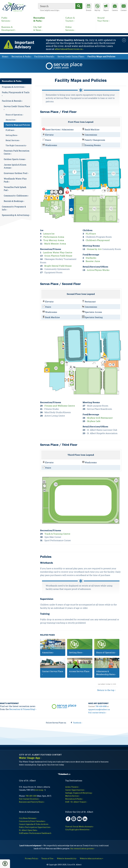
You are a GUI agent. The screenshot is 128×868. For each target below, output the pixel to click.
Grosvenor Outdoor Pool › (16, 173)
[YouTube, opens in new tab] (79, 819)
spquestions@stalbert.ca (99, 709)
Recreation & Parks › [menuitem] (22, 56)
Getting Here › (12, 135)
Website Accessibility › (67, 858)
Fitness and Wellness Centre (60, 406)
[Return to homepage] (14, 7)
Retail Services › (13, 140)
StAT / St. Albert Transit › (76, 802)
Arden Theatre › (72, 787)
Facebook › (78, 723)
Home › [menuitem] (5, 56)
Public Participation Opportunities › (35, 827)
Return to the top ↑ (106, 690)
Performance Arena (54, 237)
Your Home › (112, 19)
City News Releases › (28, 818)
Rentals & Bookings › (14, 201)
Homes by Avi (94, 249)
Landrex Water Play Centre (58, 252)
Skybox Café (94, 421)
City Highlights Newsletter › (78, 830)
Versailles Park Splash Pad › (15, 189)
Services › (16, 19)
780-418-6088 (101, 706)
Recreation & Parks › (12, 81)
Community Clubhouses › (16, 196)
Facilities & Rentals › (12, 101)
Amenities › (11, 120)
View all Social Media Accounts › (79, 827)
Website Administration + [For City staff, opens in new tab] (91, 858)
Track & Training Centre (57, 534)
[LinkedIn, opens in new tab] (85, 819)
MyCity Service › (72, 796)
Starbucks (91, 258)
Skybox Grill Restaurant (100, 418)
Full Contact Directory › (29, 799)
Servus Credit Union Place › (17, 108)
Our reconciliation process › (82, 848)
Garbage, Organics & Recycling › (79, 793)
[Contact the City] (124, 7)
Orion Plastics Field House (58, 256)
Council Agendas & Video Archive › (34, 824)
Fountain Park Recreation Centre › (17, 152)
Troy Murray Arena (54, 240)
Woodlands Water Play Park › (15, 180)
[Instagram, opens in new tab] (74, 819)
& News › (48, 28)
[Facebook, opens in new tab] (68, 819)
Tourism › (80, 19)
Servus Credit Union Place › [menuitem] (71, 56)
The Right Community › (16, 145)
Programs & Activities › (14, 87)
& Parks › (48, 19)
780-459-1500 (31, 796)
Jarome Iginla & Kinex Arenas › (15, 166)
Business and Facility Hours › (32, 802)
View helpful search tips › (50, 10)
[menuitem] (101, 56)
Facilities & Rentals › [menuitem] (45, 56)
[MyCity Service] (97, 7)
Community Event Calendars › (32, 821)
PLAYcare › (10, 130)
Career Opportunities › (75, 790)
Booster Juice (93, 261)
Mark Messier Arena (55, 244)
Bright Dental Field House (58, 266)
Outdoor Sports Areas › (15, 159)
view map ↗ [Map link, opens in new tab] (40, 790)
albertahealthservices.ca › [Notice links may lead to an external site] (69, 49)
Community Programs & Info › (14, 208)
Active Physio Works (98, 270)
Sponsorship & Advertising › (16, 215)
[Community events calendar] (89, 7)
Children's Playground (98, 240)
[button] (5, 864)
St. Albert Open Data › (28, 830)
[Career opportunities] (115, 7)
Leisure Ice (49, 234)
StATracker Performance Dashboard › (35, 833)
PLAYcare (91, 234)
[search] (57, 6)
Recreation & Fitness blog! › (23, 709)
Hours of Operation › (14, 115)
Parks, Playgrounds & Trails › (16, 94)
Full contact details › (97, 713)
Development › (16, 28)
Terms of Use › (48, 858)
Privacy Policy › (32, 858)
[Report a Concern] (106, 7)
